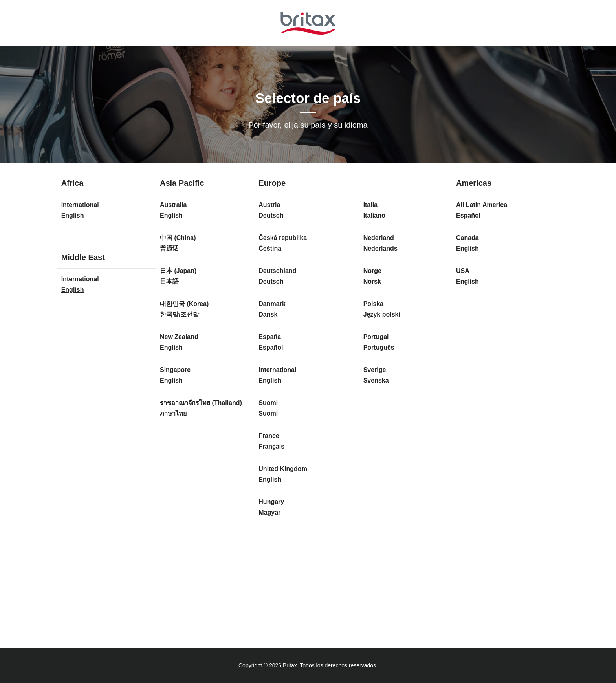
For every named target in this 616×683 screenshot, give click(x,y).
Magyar (269, 512)
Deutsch (271, 215)
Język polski (382, 314)
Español (271, 347)
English (73, 215)
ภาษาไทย (173, 413)
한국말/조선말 (180, 314)
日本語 (169, 281)
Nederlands (380, 248)
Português (379, 347)
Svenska (376, 380)
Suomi (268, 413)
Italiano (374, 215)
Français (271, 446)
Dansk (268, 314)
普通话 (169, 248)
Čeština (270, 248)
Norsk (372, 281)
